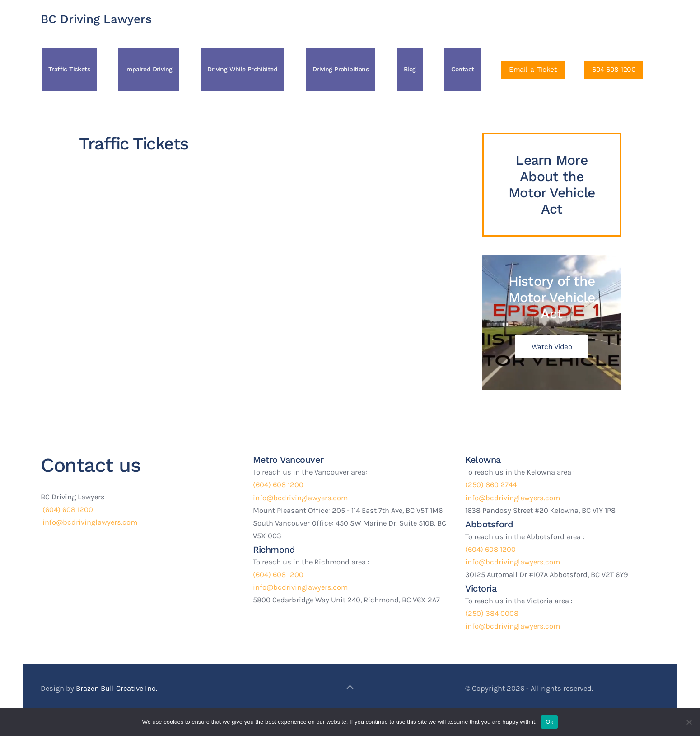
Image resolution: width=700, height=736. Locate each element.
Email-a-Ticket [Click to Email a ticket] (533, 70)
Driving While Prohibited (242, 69)
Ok (549, 722)
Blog (410, 69)
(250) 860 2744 (491, 485)
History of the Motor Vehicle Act (552, 297)
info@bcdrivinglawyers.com (89, 522)
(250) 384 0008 (492, 613)
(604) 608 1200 (67, 510)
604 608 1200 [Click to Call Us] (614, 70)
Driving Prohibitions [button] (341, 69)
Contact (463, 69)
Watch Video (552, 347)
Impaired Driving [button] (149, 69)
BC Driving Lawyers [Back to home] (96, 19)
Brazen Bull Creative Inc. (117, 688)
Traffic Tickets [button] (69, 69)
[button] (350, 689)
